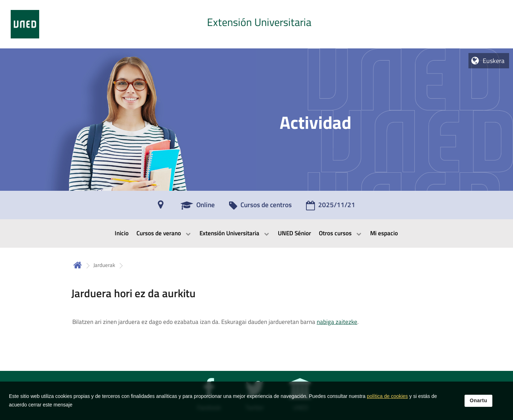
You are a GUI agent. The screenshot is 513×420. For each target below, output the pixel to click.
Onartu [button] (479, 404)
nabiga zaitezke (337, 322)
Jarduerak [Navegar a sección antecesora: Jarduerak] (104, 265)
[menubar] (256, 233)
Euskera (494, 61)
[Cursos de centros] (260, 207)
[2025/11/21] (331, 207)
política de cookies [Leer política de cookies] (387, 400)
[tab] (256, 24)
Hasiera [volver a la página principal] (78, 265)
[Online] (198, 207)
